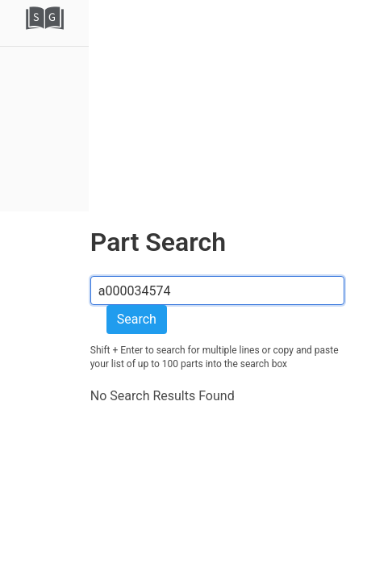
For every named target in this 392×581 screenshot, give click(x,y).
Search (137, 319)
